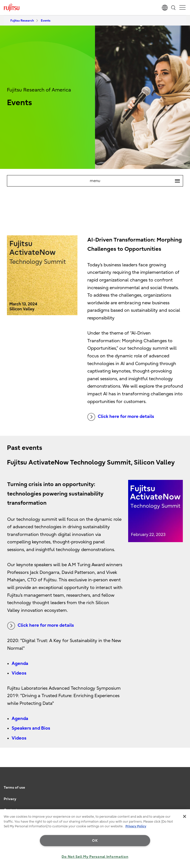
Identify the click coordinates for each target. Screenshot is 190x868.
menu (136, 181)
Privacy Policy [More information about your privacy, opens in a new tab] (136, 826)
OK (95, 841)
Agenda (20, 664)
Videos (19, 673)
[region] (95, 839)
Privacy (10, 799)
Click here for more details (121, 417)
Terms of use (14, 788)
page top (181, 780)
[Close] (185, 816)
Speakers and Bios (31, 728)
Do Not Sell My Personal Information (95, 857)
